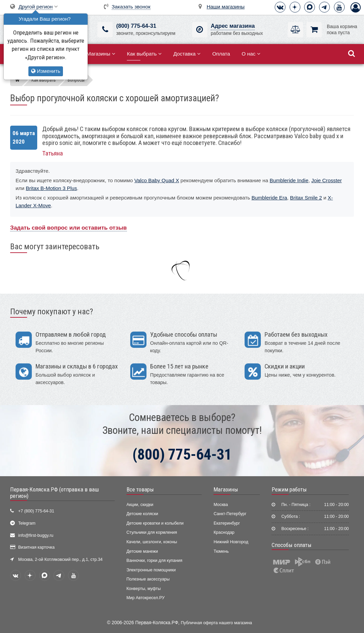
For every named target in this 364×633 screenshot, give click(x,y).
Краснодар (224, 532)
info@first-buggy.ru (36, 535)
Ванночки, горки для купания (154, 561)
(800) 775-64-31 (136, 26)
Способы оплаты (292, 545)
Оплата (221, 54)
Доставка (187, 54)
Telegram (27, 523)
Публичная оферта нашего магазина (217, 623)
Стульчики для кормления (152, 532)
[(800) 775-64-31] (105, 30)
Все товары (140, 489)
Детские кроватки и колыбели (155, 523)
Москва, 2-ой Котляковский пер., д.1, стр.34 (60, 560)
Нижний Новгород (231, 542)
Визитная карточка (37, 547)
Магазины (101, 54)
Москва (221, 505)
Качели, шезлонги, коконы (152, 542)
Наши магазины (226, 7)
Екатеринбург (227, 523)
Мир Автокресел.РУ (146, 598)
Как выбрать (144, 54)
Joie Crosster (326, 180)
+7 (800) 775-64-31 (36, 511)
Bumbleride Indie (289, 180)
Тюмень (221, 551)
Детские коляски (142, 514)
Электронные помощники (151, 570)
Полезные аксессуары (148, 579)
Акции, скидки (140, 505)
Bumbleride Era (269, 198)
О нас (251, 54)
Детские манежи (142, 551)
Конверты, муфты (144, 589)
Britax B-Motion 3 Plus (51, 188)
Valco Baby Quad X (157, 180)
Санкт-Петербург (230, 514)
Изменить (46, 71)
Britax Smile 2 (306, 198)
